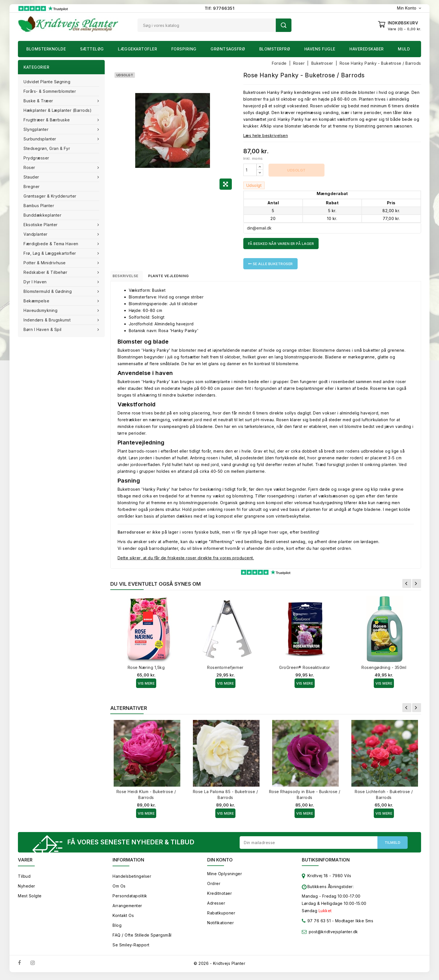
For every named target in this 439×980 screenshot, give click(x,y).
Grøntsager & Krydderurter (50, 196)
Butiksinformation (326, 863)
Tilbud (24, 880)
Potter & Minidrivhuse (45, 263)
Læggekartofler (137, 49)
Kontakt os (123, 919)
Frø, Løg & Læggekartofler (50, 253)
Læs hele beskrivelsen (266, 135)
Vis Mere (146, 685)
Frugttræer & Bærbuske (47, 120)
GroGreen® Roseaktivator (305, 670)
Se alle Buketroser (270, 264)
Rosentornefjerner (225, 670)
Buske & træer (39, 101)
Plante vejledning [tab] (179, 277)
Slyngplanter (37, 129)
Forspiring (184, 49)
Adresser (216, 907)
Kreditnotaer (219, 897)
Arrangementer (127, 909)
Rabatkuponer (221, 917)
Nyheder (27, 890)
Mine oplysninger (225, 877)
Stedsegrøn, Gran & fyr (47, 148)
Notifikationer (220, 926)
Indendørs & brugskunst (48, 320)
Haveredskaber (367, 49)
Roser (30, 167)
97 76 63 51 (316, 925)
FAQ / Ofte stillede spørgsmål (142, 939)
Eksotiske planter (41, 225)
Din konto (220, 863)
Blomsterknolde (46, 49)
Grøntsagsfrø (228, 49)
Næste (417, 586)
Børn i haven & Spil (43, 329)
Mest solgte (30, 899)
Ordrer (214, 887)
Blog (117, 929)
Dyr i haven (36, 282)
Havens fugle (320, 49)
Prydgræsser (36, 158)
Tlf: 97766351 (220, 8)
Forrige (407, 586)
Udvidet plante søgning (47, 82)
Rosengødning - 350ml (384, 670)
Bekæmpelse (37, 301)
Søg (284, 25)
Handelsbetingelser (132, 880)
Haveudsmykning (41, 310)
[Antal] (250, 170)
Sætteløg (92, 49)
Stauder (32, 177)
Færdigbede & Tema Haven (52, 244)
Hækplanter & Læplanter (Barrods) (58, 110)
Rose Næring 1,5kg (146, 670)
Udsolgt (296, 170)
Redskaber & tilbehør (46, 272)
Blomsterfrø (275, 49)
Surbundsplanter (40, 139)
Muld (404, 49)
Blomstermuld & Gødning (48, 291)
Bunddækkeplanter (42, 215)
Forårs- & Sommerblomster (50, 91)
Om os (119, 890)
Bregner (32, 186)
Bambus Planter (39, 206)
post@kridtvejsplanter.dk (333, 935)
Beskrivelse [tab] (130, 277)
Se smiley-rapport (131, 948)
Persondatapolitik (130, 899)
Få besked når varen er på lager (281, 244)
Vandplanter (36, 234)
